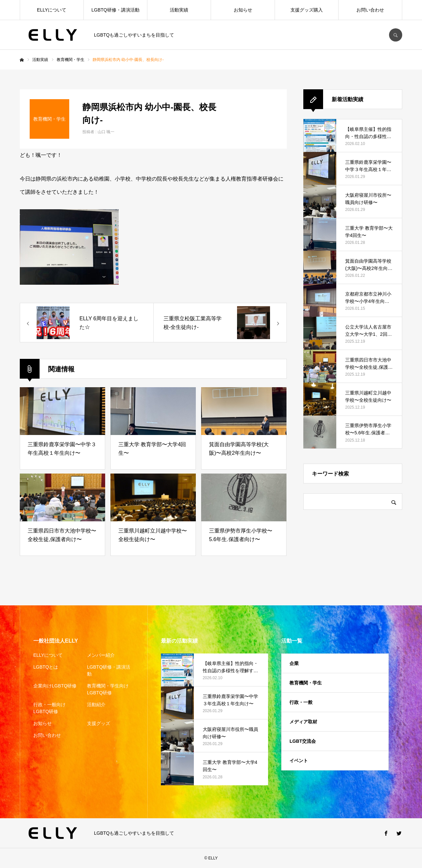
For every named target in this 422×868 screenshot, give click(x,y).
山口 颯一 (106, 132)
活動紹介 (96, 705)
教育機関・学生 (306, 683)
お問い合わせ (370, 10)
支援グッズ (99, 723)
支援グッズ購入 (307, 10)
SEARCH (396, 35)
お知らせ (243, 10)
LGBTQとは (46, 667)
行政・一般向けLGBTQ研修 (49, 708)
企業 (294, 663)
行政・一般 (301, 702)
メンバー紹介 (101, 655)
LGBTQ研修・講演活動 (115, 10)
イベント (299, 761)
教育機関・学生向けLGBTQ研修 (108, 689)
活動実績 (179, 10)
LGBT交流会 (303, 741)
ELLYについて (52, 10)
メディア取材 (303, 722)
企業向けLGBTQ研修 (55, 686)
